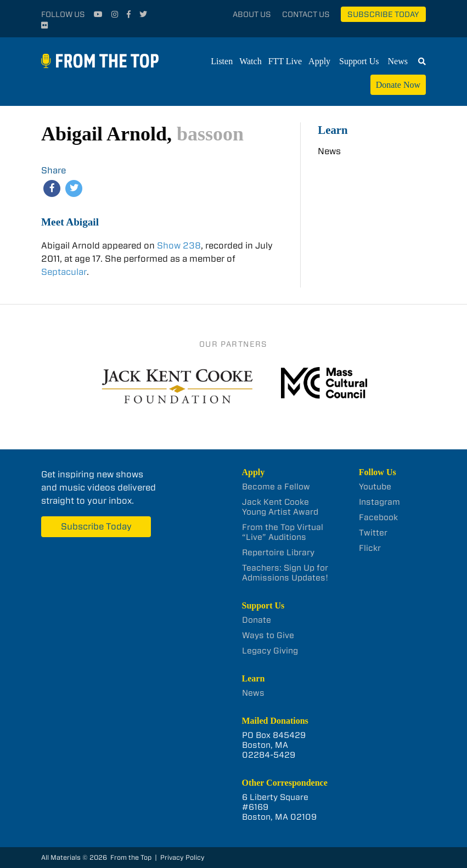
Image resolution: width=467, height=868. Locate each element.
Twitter (373, 533)
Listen (222, 61)
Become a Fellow (276, 487)
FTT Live (285, 61)
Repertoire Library (278, 553)
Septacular (64, 272)
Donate (257, 620)
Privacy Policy (182, 857)
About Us (252, 14)
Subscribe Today (383, 14)
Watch (250, 61)
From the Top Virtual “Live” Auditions (283, 532)
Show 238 (178, 246)
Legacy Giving (270, 651)
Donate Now (398, 85)
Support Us (359, 61)
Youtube (375, 487)
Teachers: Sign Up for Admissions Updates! (285, 573)
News (398, 61)
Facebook (378, 517)
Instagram (379, 502)
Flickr (370, 548)
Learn (333, 130)
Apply (319, 61)
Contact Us (306, 14)
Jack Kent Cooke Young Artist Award (280, 507)
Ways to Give (268, 635)
